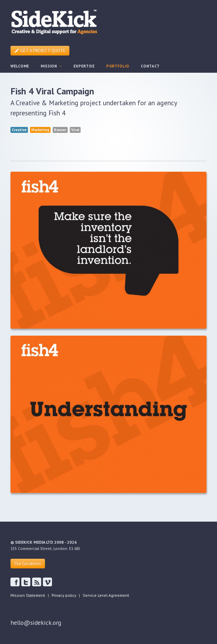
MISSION (51, 66)
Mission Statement (28, 595)
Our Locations (28, 563)
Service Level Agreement (106, 595)
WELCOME (20, 66)
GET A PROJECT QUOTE (40, 51)
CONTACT (150, 66)
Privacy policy (64, 595)
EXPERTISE (84, 66)
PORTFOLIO (118, 66)
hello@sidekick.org (36, 622)
